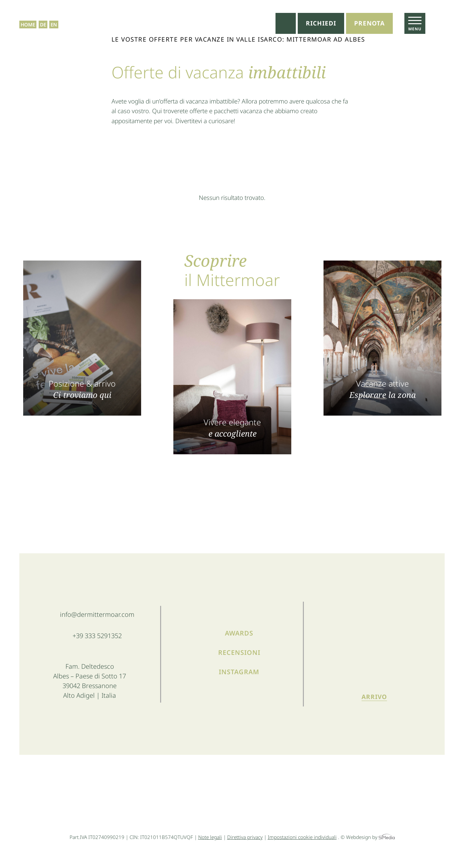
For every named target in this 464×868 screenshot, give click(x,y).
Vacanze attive (382, 389)
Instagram (239, 672)
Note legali (210, 837)
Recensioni (239, 652)
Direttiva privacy (245, 837)
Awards (239, 633)
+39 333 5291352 (97, 636)
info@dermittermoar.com (97, 614)
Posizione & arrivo (82, 389)
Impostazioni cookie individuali (302, 837)
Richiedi (321, 23)
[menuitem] (43, 16)
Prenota (369, 23)
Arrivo (374, 697)
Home (28, 16)
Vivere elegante (232, 427)
